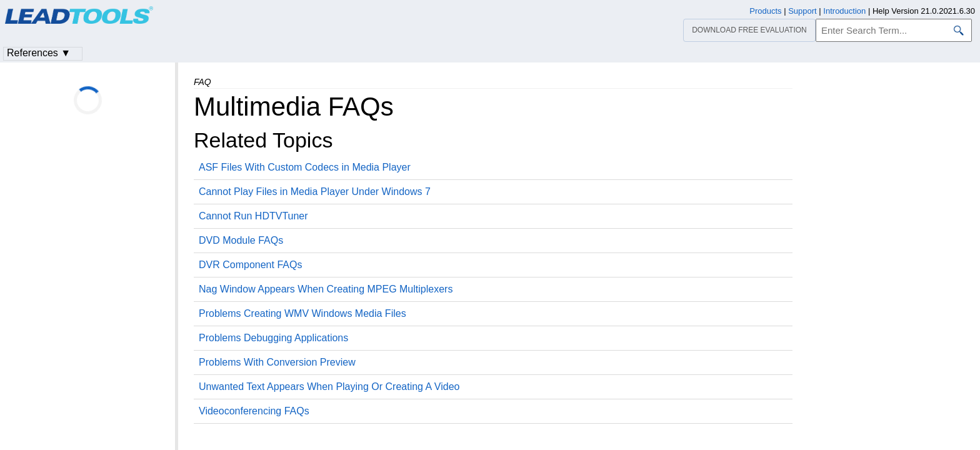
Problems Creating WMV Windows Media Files (302, 313)
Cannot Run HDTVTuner (253, 216)
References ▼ (39, 53)
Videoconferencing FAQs (254, 411)
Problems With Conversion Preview (277, 362)
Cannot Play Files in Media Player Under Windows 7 (315, 192)
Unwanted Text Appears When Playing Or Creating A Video (329, 387)
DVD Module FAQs (241, 240)
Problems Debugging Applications (273, 338)
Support (802, 11)
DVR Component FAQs (250, 265)
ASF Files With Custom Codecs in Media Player (305, 167)
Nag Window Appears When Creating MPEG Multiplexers (326, 289)
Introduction (844, 11)
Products (765, 11)
